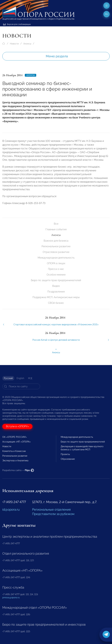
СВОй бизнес (56, 303)
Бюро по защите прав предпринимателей (56, 280)
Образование (68, 459)
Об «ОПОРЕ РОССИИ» (15, 437)
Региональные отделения (51, 510)
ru (107, 14)
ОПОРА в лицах (56, 263)
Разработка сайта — (18, 470)
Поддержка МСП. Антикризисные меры (56, 297)
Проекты (65, 454)
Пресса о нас (56, 269)
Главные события (56, 229)
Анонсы (27, 44)
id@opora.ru (11, 510)
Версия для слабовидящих (17, 24)
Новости (14, 44)
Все (56, 224)
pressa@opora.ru (11, 598)
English (20, 378)
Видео (56, 286)
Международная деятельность (56, 258)
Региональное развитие (56, 246)
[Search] (21, 386)
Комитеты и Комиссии (14, 451)
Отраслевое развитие (56, 252)
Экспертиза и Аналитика (15, 461)
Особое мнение (56, 275)
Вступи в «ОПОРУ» (17, 426)
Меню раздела (57, 56)
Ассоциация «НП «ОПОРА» (17, 442)
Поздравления (56, 292)
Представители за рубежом (53, 514)
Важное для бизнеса (56, 241)
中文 (30, 378)
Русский (8, 378)
